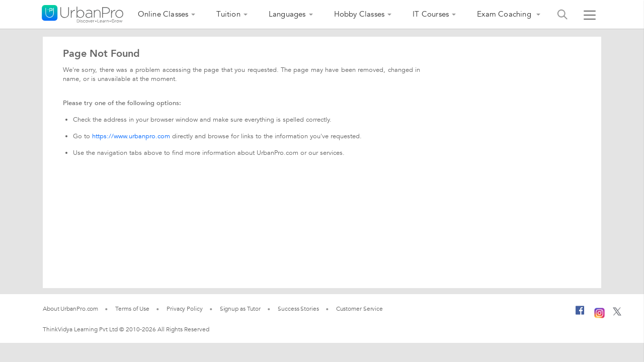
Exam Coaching (505, 14)
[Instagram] (599, 312)
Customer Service (359, 309)
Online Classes (163, 14)
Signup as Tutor (240, 309)
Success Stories (298, 309)
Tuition (228, 14)
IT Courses (431, 14)
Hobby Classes (359, 14)
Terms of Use (132, 309)
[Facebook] (580, 314)
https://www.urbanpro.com (131, 136)
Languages (287, 14)
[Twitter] (617, 314)
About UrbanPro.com (70, 309)
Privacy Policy (185, 309)
